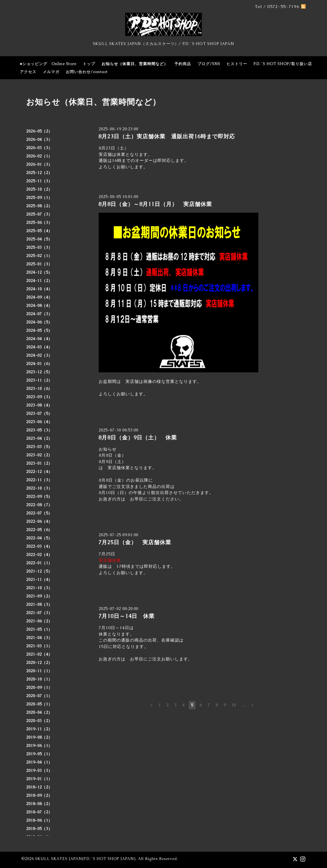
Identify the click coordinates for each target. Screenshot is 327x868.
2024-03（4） (39, 347)
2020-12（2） (39, 663)
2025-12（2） (39, 173)
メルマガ (51, 72)
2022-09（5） (39, 497)
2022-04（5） (39, 538)
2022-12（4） (39, 472)
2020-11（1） (39, 671)
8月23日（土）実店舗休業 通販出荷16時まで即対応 (167, 136)
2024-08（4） (39, 306)
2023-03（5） (39, 447)
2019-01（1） (39, 779)
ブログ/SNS (209, 64)
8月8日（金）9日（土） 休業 (138, 438)
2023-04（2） (39, 438)
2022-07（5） (39, 513)
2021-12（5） (39, 571)
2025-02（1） (39, 256)
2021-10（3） (39, 588)
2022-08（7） (39, 505)
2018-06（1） (39, 820)
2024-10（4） (39, 289)
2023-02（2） (39, 455)
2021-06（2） (39, 621)
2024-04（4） (39, 339)
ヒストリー (237, 64)
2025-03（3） (39, 247)
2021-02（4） (39, 654)
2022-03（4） (39, 546)
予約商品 (183, 64)
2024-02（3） (39, 355)
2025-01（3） (39, 264)
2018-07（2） (39, 812)
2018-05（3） (39, 829)
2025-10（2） (39, 189)
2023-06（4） (39, 422)
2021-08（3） (39, 605)
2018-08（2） (39, 804)
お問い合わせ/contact (87, 72)
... (244, 705)
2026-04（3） (39, 140)
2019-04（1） (39, 762)
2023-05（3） (39, 430)
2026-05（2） (39, 131)
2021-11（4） (39, 580)
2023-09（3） (39, 397)
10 (234, 705)
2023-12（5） (39, 372)
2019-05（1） (39, 754)
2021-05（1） (39, 629)
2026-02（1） (39, 156)
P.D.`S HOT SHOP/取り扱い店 (283, 64)
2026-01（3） (39, 164)
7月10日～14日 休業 (126, 616)
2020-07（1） (39, 696)
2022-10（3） (39, 488)
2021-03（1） (39, 646)
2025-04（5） (39, 239)
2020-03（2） (39, 721)
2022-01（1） (39, 563)
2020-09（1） (39, 688)
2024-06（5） (39, 322)
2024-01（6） (39, 364)
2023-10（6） (39, 389)
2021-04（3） (39, 638)
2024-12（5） (39, 272)
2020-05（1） (39, 704)
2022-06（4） (39, 522)
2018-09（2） (39, 796)
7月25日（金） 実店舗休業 (135, 542)
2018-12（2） (39, 787)
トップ (89, 64)
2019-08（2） (39, 737)
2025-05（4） (39, 231)
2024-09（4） (39, 297)
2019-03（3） (39, 771)
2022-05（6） (39, 530)
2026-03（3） (39, 148)
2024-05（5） (39, 331)
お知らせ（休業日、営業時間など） (135, 64)
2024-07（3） (39, 314)
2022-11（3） (39, 480)
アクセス (28, 72)
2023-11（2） (39, 380)
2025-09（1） (39, 198)
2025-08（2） (39, 206)
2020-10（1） (39, 679)
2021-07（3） (39, 613)
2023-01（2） (39, 463)
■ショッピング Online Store (48, 64)
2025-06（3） (39, 223)
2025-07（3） (39, 214)
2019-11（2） (39, 729)
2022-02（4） (39, 555)
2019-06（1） (39, 746)
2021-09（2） (39, 596)
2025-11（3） (39, 181)
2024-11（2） (39, 281)
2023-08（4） (39, 405)
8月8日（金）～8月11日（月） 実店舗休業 (155, 204)
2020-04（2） (39, 712)
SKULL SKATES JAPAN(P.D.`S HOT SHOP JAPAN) (85, 859)
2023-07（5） (39, 414)
